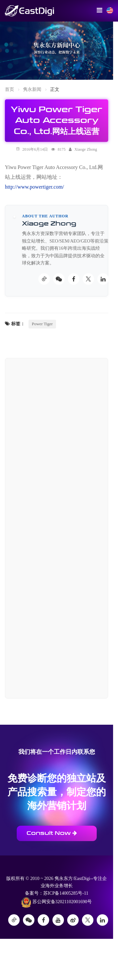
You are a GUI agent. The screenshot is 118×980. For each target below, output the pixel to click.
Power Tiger (42, 324)
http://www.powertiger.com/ (34, 187)
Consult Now (52, 833)
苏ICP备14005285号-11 (66, 893)
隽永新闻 (32, 89)
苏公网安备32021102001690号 (57, 902)
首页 (10, 89)
